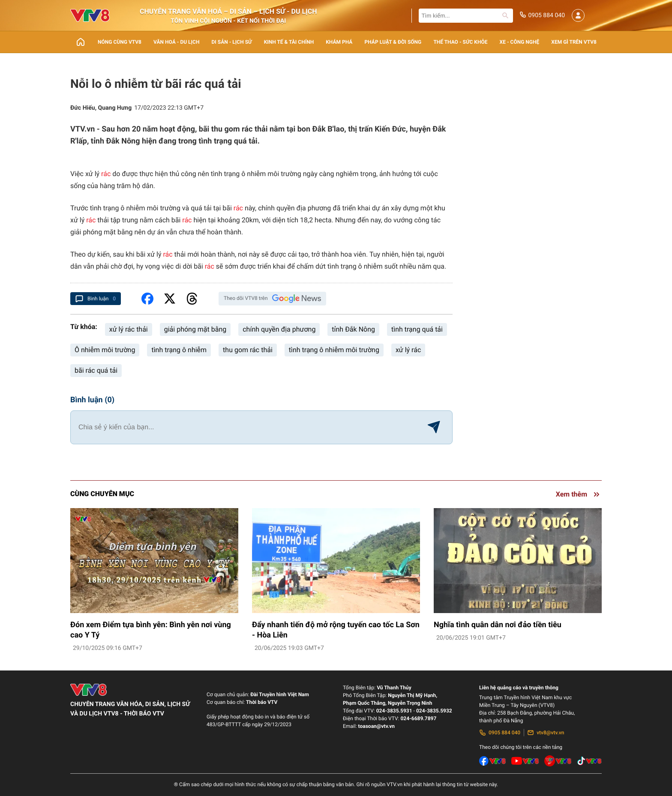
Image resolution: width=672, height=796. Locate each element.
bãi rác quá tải (96, 370)
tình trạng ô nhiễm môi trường (334, 350)
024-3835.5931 (394, 711)
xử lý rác (408, 350)
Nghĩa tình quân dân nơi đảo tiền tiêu (498, 625)
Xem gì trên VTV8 (574, 42)
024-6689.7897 (418, 718)
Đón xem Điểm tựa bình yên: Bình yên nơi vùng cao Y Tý (151, 630)
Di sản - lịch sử (232, 42)
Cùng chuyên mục (102, 494)
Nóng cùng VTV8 (120, 42)
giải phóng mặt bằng (195, 329)
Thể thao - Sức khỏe (460, 42)
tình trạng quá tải (417, 329)
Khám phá (339, 42)
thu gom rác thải (248, 350)
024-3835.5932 (434, 711)
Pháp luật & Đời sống (393, 42)
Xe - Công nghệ (520, 42)
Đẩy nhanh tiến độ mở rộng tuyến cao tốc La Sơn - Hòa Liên (336, 630)
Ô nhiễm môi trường (105, 350)
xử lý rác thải (129, 329)
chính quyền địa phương (279, 329)
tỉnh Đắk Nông (353, 329)
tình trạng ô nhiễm (179, 350)
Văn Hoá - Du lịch (176, 42)
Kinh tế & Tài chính (289, 42)
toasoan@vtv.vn (376, 726)
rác (106, 174)
